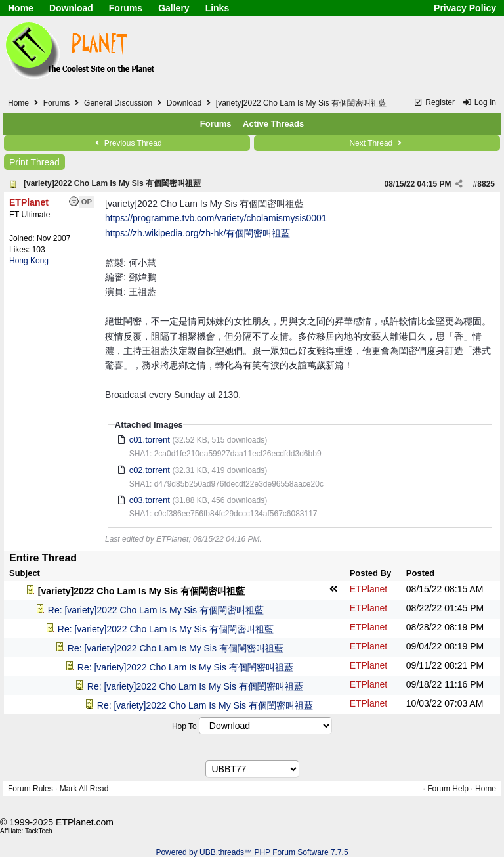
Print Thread (34, 162)
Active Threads (273, 124)
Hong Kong (29, 261)
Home (21, 8)
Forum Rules (31, 789)
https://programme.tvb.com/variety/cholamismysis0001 (216, 218)
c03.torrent (150, 500)
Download (71, 8)
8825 (486, 184)
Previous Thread (127, 143)
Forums (126, 8)
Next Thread (377, 143)
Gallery (174, 8)
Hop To (184, 726)
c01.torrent (150, 440)
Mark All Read (84, 789)
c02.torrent (150, 470)
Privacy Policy (465, 8)
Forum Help (448, 789)
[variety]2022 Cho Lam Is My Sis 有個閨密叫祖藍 (112, 183)
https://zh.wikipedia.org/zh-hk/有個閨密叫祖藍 (198, 233)
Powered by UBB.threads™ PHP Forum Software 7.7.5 (252, 852)
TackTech (39, 831)
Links (218, 8)
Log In (479, 102)
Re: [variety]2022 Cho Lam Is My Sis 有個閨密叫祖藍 (156, 610)
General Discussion (118, 103)
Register (434, 102)
